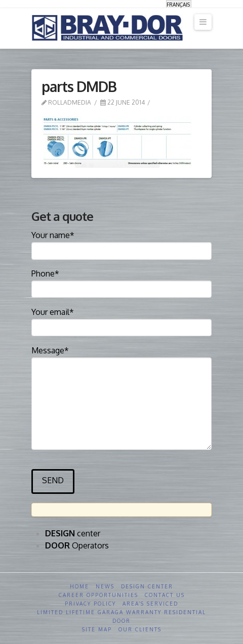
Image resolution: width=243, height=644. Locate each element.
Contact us (165, 595)
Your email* (121, 320)
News (105, 586)
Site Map (97, 629)
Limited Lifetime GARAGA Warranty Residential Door (121, 616)
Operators (77, 545)
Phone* (121, 282)
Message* (121, 357)
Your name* (121, 244)
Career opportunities (98, 595)
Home (79, 586)
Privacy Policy (90, 604)
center (73, 533)
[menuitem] (179, 4)
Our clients (140, 629)
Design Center (147, 586)
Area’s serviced (150, 604)
